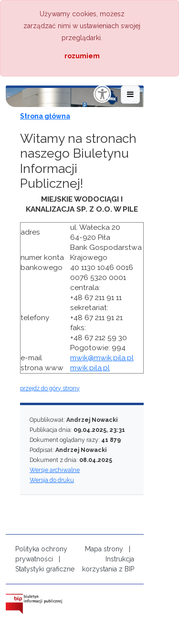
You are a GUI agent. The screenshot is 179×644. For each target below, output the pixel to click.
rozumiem (82, 56)
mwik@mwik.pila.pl (102, 358)
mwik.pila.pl (90, 368)
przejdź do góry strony (50, 388)
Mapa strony (104, 549)
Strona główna (45, 116)
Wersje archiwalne (55, 470)
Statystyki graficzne (45, 569)
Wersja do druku (52, 480)
